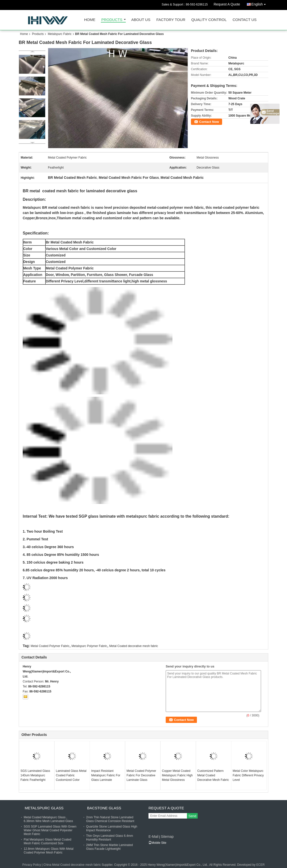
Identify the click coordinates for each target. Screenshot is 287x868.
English (260, 3)
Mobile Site (157, 843)
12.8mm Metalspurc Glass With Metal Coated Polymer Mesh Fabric (49, 851)
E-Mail (153, 837)
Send (192, 816)
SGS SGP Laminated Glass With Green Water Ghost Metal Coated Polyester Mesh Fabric (50, 830)
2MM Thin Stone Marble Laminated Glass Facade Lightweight (109, 847)
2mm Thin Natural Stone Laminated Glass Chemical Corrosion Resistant (110, 819)
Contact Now (209, 122)
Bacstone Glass (104, 808)
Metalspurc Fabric (60, 34)
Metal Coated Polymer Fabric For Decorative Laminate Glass (141, 775)
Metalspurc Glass (44, 808)
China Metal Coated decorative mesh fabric (72, 865)
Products (112, 20)
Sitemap (167, 837)
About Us (141, 20)
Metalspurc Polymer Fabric (89, 646)
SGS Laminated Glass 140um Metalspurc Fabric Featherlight (35, 775)
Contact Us (245, 20)
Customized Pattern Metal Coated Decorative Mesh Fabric (213, 775)
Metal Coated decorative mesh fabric (134, 646)
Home (90, 20)
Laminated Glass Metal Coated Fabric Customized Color (71, 775)
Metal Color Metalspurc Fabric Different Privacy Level (248, 775)
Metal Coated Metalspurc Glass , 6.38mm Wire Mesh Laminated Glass (48, 819)
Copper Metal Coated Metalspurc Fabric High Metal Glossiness (177, 775)
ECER (260, 865)
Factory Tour (171, 20)
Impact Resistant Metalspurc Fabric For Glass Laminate (106, 775)
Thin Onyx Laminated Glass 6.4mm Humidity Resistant (110, 838)
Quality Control (209, 20)
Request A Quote (227, 4)
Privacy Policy (32, 865)
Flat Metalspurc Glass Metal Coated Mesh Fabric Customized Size (48, 841)
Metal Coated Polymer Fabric (50, 646)
